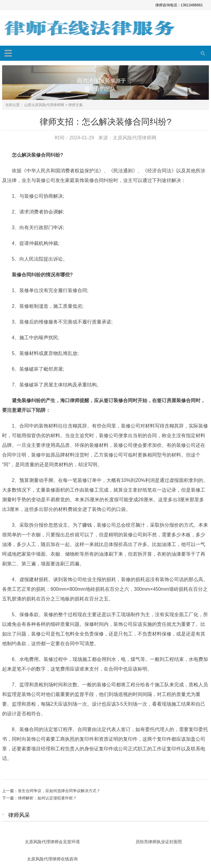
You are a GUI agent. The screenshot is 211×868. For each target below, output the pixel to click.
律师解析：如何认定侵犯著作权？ (47, 798)
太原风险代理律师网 (135, 138)
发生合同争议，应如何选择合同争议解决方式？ (59, 791)
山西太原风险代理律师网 (44, 105)
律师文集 (76, 105)
